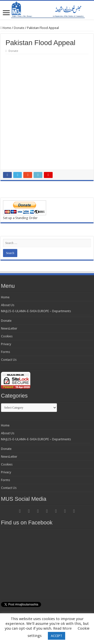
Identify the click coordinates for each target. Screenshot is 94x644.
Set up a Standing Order (20, 218)
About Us (8, 305)
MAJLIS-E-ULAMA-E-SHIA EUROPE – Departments (36, 311)
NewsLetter (9, 328)
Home (6, 28)
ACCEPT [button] (57, 636)
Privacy (6, 344)
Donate (19, 28)
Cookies (7, 336)
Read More (62, 628)
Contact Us (9, 360)
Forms (6, 352)
